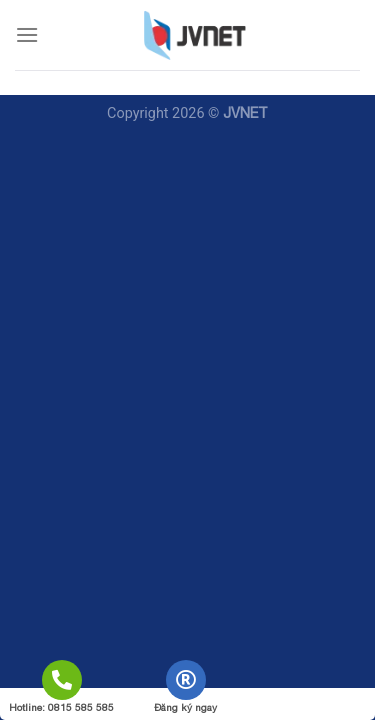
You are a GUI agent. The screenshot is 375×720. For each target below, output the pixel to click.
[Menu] (27, 34)
